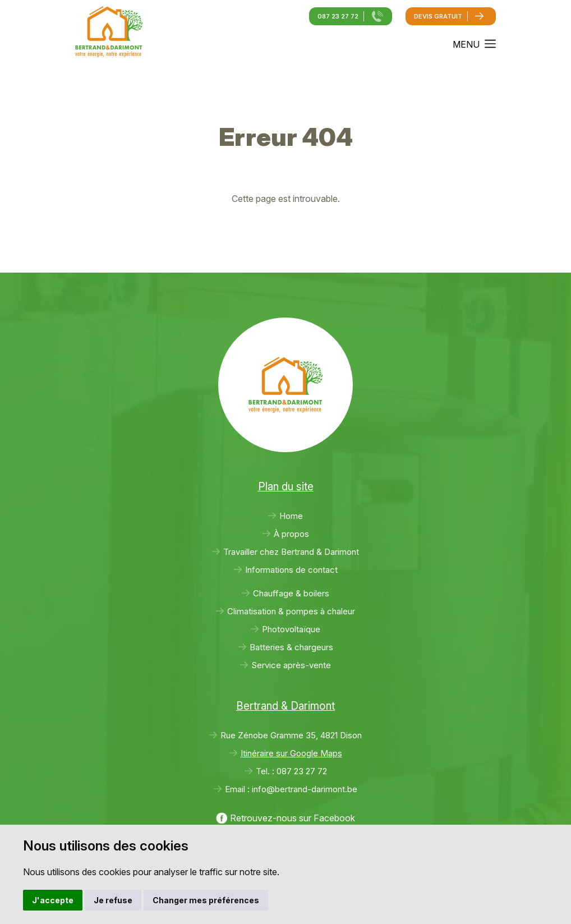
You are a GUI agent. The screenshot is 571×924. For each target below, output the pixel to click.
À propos (291, 534)
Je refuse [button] (113, 900)
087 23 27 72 (338, 16)
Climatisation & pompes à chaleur (291, 611)
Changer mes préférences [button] (206, 900)
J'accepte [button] (53, 900)
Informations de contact (291, 570)
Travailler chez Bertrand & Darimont (291, 552)
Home (291, 516)
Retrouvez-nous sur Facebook (293, 818)
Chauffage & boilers (291, 593)
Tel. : (291, 771)
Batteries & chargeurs (291, 647)
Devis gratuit (438, 16)
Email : (291, 789)
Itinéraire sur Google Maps (291, 753)
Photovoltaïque (291, 629)
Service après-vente (291, 665)
